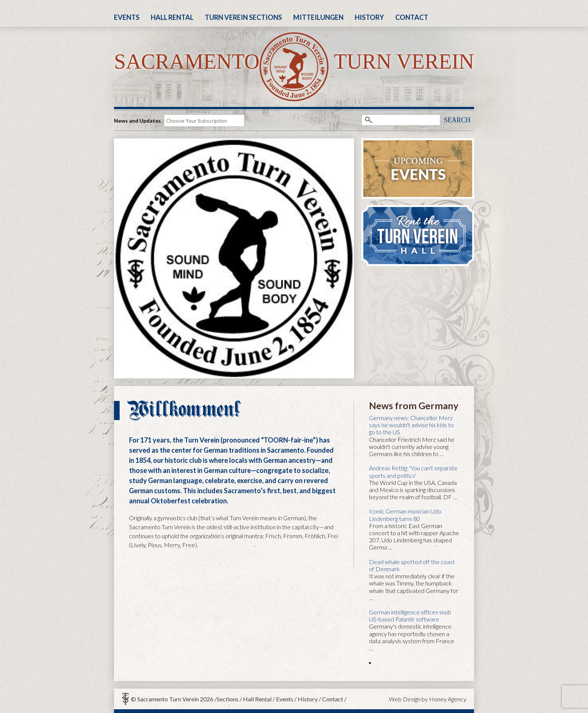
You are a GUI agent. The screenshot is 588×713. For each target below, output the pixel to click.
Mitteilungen (318, 17)
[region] (234, 258)
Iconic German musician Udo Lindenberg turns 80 (405, 515)
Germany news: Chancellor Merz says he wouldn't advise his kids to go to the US (411, 425)
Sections (228, 699)
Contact (412, 17)
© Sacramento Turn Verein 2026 (172, 699)
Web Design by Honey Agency (428, 699)
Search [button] (457, 120)
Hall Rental (172, 17)
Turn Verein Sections (243, 17)
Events (127, 17)
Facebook (467, 13)
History (369, 17)
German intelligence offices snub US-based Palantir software (410, 615)
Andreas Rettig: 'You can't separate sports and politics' (413, 471)
